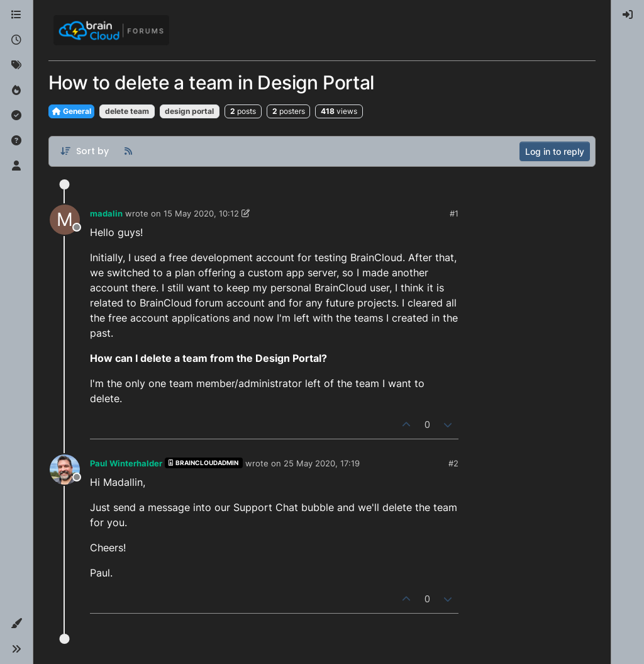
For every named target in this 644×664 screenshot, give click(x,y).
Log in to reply (555, 151)
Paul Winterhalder (126, 463)
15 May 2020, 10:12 (201, 213)
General (71, 111)
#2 (453, 463)
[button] (16, 624)
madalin (106, 213)
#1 (454, 213)
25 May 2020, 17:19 (322, 463)
